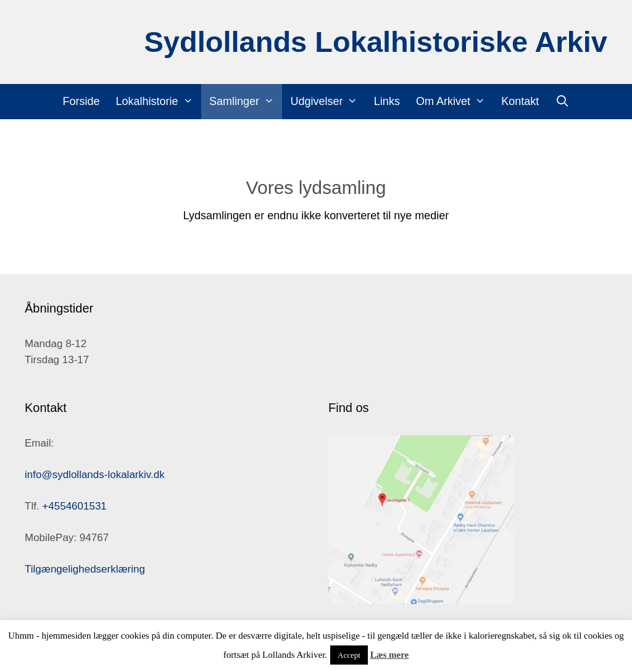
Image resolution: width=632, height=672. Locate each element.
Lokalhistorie (159, 102)
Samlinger (246, 102)
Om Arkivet (455, 102)
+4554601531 (74, 506)
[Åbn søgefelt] (562, 102)
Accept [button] (349, 655)
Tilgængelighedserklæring (85, 569)
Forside (81, 101)
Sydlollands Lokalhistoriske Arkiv (376, 42)
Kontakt (520, 101)
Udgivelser (328, 102)
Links (387, 101)
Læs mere (390, 655)
